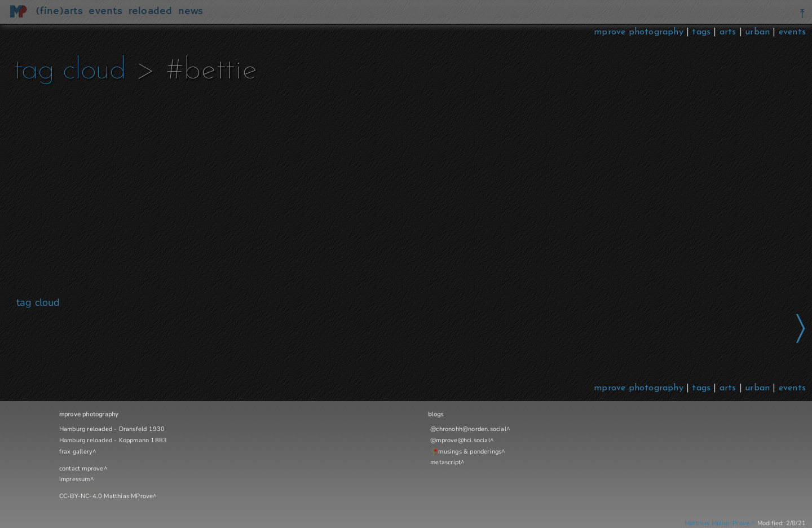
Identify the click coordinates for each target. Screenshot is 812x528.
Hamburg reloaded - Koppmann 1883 (113, 440)
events (792, 32)
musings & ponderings (470, 452)
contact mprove (81, 468)
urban (757, 32)
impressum (75, 479)
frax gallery (76, 452)
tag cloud (70, 71)
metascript (445, 462)
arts (728, 32)
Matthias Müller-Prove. (718, 523)
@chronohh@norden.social (468, 429)
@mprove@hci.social (460, 440)
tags (701, 32)
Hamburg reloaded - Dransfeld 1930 (112, 429)
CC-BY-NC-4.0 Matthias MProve (106, 496)
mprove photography (640, 32)
